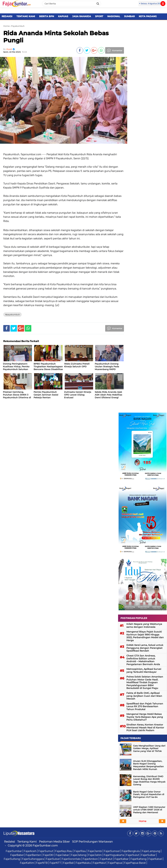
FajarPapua (115, 863)
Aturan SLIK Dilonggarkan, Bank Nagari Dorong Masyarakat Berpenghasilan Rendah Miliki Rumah (148, 765)
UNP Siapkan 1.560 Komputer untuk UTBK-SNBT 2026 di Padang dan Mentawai (149, 810)
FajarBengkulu (131, 851)
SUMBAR (129, 16)
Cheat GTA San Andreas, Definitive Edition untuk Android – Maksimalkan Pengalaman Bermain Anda (143, 660)
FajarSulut (133, 855)
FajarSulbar (148, 855)
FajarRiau (80, 851)
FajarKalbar (121, 859)
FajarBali (68, 863)
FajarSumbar (14, 851)
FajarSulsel (53, 859)
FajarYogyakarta (114, 855)
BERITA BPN (47, 16)
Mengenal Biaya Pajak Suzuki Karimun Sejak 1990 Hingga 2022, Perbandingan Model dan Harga (145, 636)
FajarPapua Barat (135, 863)
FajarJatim (95, 855)
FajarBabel (17, 855)
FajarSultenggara (33, 859)
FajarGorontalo (71, 859)
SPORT (99, 16)
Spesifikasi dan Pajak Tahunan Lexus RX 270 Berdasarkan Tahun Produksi (145, 706)
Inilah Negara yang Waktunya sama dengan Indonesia (144, 625)
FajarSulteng (12, 859)
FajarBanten (33, 855)
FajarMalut (99, 863)
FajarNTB (42, 863)
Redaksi (10, 842)
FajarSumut (46, 851)
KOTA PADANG (148, 16)
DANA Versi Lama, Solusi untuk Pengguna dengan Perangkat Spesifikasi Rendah (145, 648)
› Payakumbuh (17, 26)
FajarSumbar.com (45, 845)
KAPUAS (63, 16)
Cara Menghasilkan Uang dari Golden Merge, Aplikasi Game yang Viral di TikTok (149, 748)
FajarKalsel (155, 859)
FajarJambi (95, 851)
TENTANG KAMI (26, 16)
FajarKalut (106, 859)
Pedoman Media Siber (54, 842)
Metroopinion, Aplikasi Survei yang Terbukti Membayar (144, 670)
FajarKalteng (138, 859)
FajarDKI (48, 855)
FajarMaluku (83, 863)
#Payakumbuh (12, 315)
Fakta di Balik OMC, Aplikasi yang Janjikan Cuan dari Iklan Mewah (144, 696)
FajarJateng (79, 855)
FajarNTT (55, 863)
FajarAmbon (90, 859)
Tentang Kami (27, 842)
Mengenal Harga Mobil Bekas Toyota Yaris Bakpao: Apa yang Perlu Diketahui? (145, 717)
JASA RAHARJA (82, 16)
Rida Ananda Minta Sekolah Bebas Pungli (56, 37)
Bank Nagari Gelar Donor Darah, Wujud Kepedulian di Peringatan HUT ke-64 (149, 794)
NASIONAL (114, 16)
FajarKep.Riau (64, 851)
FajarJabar (62, 855)
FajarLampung (151, 851)
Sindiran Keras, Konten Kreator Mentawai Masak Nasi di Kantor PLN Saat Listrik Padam (145, 727)
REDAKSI (7, 16)
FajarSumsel (112, 851)
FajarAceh (30, 851)
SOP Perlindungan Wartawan (92, 842)
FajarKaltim (27, 863)
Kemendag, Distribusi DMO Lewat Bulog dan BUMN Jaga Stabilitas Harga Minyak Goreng (149, 780)
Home (6, 26)
